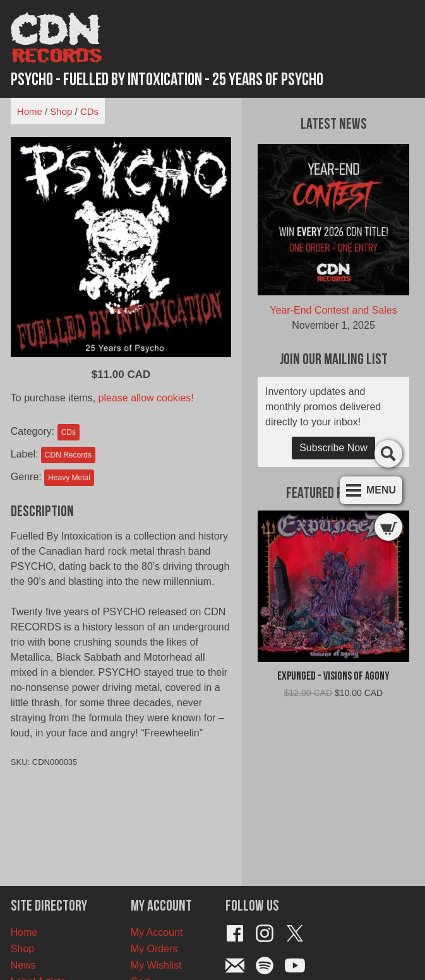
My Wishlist (156, 965)
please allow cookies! (146, 398)
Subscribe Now (333, 448)
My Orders (154, 949)
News (23, 965)
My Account (157, 932)
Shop (61, 111)
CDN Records (68, 455)
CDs (89, 111)
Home (30, 111)
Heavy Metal (69, 478)
